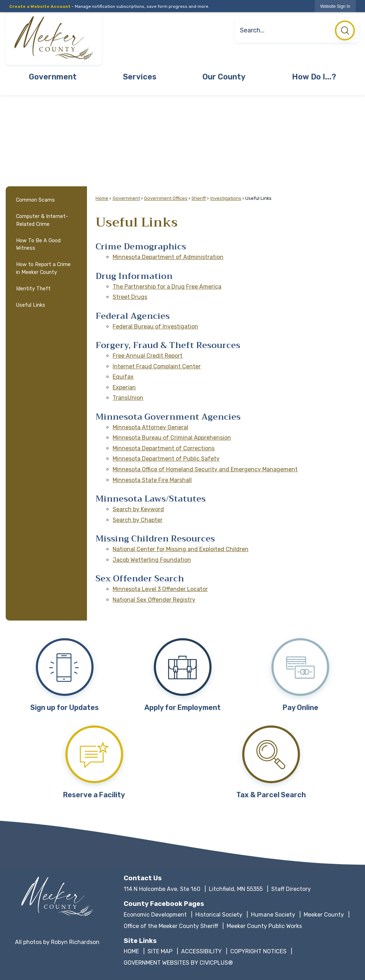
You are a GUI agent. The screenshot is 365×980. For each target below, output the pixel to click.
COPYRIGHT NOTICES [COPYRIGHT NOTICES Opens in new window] (258, 951)
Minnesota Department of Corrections (164, 448)
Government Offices (166, 198)
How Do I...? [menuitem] (314, 77)
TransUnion (128, 398)
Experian (124, 387)
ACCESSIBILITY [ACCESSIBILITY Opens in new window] (201, 951)
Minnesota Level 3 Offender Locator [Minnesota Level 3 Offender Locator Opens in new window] (160, 589)
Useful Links (31, 305)
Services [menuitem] (140, 77)
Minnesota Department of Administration (168, 257)
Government (126, 198)
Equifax (123, 377)
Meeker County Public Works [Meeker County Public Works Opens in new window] (264, 926)
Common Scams (35, 200)
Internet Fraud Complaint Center (157, 366)
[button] (345, 32)
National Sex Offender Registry (154, 600)
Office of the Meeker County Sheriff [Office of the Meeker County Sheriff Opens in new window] (171, 926)
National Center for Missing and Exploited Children (181, 549)
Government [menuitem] (53, 77)
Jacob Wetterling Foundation (152, 560)
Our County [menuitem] (224, 77)
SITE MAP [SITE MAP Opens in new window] (160, 951)
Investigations (226, 198)
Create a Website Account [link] (40, 6)
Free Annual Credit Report (148, 356)
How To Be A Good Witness (38, 245)
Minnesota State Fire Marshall (152, 480)
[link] (335, 6)
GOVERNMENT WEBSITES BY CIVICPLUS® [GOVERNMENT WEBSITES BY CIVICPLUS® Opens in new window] (178, 963)
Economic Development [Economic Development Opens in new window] (155, 915)
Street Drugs (130, 297)
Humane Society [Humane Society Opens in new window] (273, 915)
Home (102, 198)
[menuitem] (46, 200)
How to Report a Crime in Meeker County (43, 268)
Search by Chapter (138, 520)
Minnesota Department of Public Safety (166, 459)
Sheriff (199, 198)
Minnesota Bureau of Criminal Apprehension (172, 438)
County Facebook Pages (164, 904)
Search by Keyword (138, 509)
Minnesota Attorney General (150, 427)
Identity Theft (33, 289)
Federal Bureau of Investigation (155, 326)
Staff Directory (291, 889)
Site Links (140, 941)
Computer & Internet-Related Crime (42, 220)
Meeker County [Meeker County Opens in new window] (324, 915)
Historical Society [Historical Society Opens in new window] (219, 915)
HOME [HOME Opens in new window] (131, 951)
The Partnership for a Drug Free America (167, 287)
